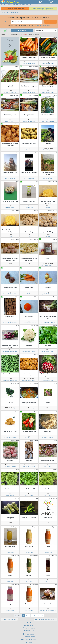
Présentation (29, 625)
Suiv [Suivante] (38, 616)
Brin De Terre (29, 438)
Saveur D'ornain (48, 466)
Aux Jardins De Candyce (10, 409)
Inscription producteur (29, 639)
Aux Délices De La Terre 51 (48, 323)
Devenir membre (29, 634)
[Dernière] (43, 616)
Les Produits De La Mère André (10, 524)
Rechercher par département (43, 9)
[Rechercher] (51, 22)
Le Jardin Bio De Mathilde (10, 294)
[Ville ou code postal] (27, 22)
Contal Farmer (29, 207)
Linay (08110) (25, 34)
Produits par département (46, 619)
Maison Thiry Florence (29, 63)
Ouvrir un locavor (29, 637)
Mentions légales (29, 628)
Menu (53, 2)
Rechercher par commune (15, 9)
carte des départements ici (41, 25)
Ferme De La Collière (48, 438)
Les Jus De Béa (48, 524)
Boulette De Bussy (48, 179)
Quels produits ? (9, 619)
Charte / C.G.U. (29, 631)
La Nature (29, 150)
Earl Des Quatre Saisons (48, 265)
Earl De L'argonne (48, 150)
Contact (29, 643)
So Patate (48, 207)
